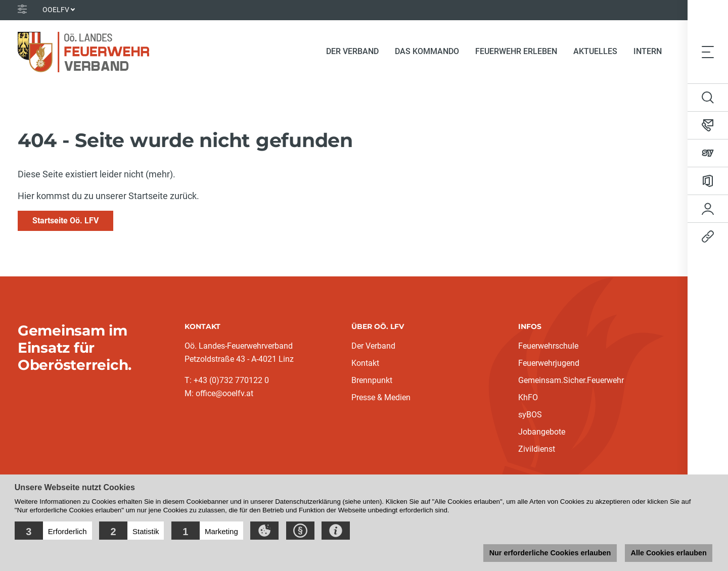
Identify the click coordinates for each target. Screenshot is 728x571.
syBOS (530, 415)
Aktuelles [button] (595, 51)
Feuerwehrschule (548, 346)
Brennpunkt (372, 380)
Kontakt (365, 363)
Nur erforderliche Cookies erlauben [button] (550, 553)
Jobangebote (542, 432)
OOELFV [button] (56, 10)
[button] (53, 531)
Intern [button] (648, 51)
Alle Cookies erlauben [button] (668, 553)
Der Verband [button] (352, 51)
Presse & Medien (381, 397)
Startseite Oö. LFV (65, 221)
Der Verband (373, 346)
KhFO (528, 397)
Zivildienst (537, 449)
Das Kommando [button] (427, 51)
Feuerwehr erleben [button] (516, 51)
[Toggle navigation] (708, 52)
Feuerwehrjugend (549, 363)
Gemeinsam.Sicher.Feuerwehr (571, 380)
